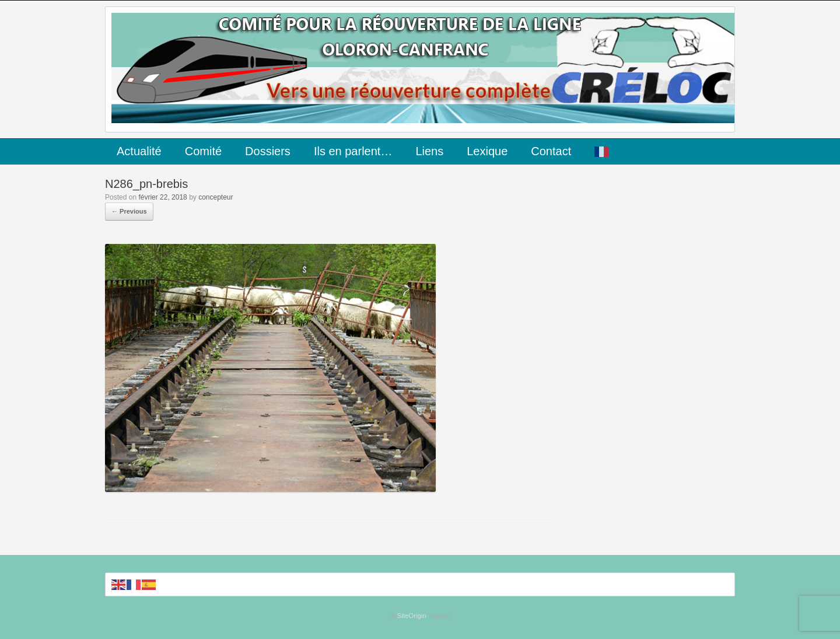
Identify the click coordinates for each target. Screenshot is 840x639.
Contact (551, 151)
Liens (429, 151)
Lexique (487, 151)
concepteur (216, 197)
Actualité (139, 151)
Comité (203, 151)
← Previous (129, 211)
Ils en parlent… (353, 151)
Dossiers (268, 151)
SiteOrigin (412, 616)
